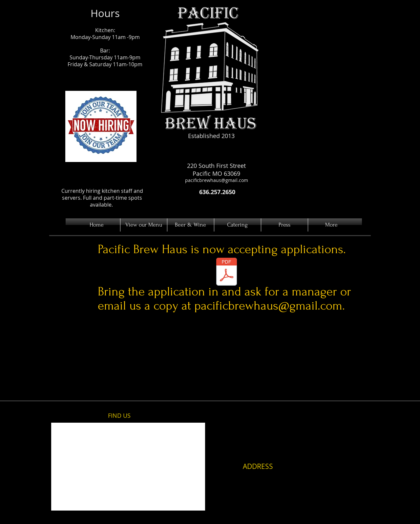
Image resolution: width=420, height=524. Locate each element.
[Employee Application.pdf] (226, 272)
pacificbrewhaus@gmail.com (217, 180)
